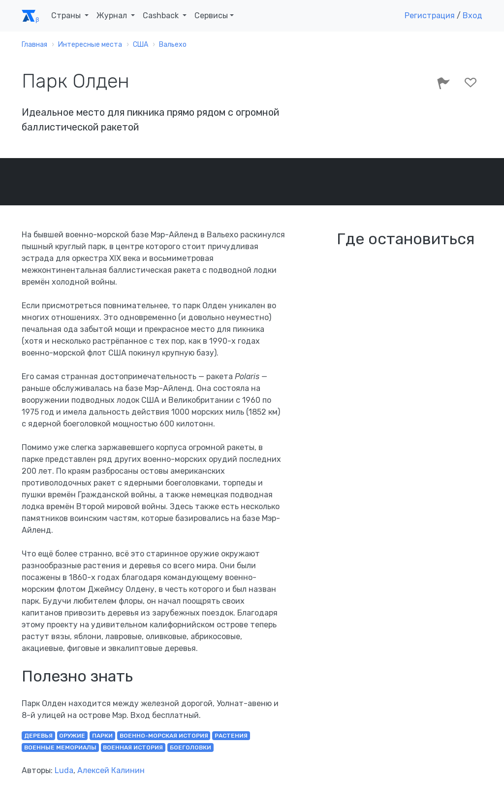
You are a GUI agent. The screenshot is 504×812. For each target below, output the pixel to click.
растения (231, 736)
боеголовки (190, 747)
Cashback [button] (162, 16)
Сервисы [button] (211, 16)
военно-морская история (164, 736)
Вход (472, 16)
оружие (72, 736)
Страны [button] (67, 16)
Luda (64, 770)
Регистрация (430, 16)
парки (102, 736)
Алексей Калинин (111, 770)
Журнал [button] (113, 16)
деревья (38, 736)
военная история (133, 747)
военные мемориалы (60, 747)
